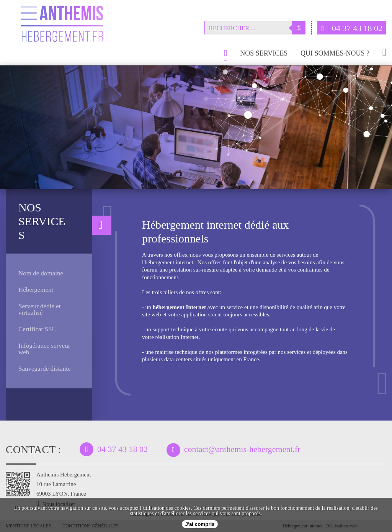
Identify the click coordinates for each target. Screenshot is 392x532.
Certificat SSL (37, 329)
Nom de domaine (41, 273)
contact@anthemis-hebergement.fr (242, 449)
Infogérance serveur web (44, 349)
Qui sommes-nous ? (335, 53)
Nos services (264, 53)
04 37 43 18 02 (352, 28)
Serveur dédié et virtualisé (39, 309)
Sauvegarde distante (44, 369)
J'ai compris (200, 524)
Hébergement (36, 290)
